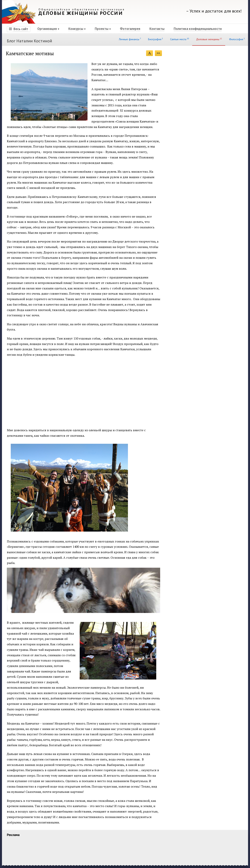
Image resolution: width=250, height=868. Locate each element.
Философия (237, 39)
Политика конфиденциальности (198, 29)
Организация (47, 29)
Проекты (102, 29)
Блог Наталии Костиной (29, 41)
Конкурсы (76, 29)
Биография (155, 39)
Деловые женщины (209, 39)
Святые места (179, 39)
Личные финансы (130, 39)
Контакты (157, 29)
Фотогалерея (130, 29)
